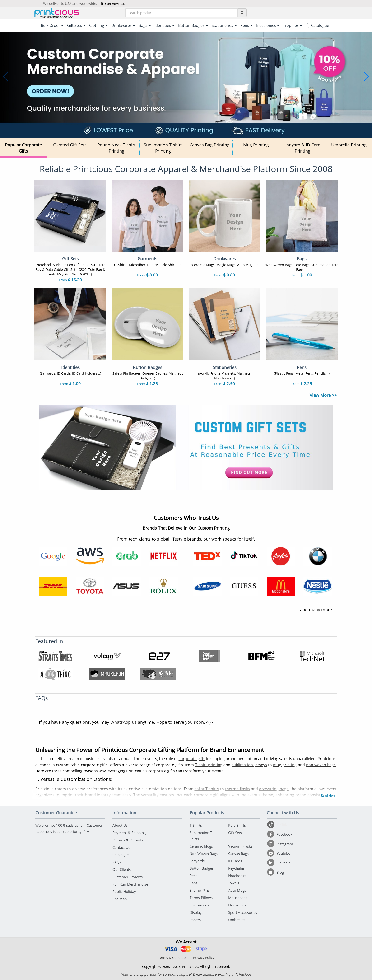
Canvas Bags (238, 854)
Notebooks (237, 876)
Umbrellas (237, 920)
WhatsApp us (123, 722)
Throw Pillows (201, 898)
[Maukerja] (107, 674)
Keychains (236, 868)
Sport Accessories (243, 912)
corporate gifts (192, 759)
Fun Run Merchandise (130, 884)
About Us (120, 825)
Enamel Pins (200, 890)
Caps (193, 883)
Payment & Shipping (129, 833)
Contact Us (121, 847)
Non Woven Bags (204, 854)
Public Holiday (124, 891)
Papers (195, 920)
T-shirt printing (209, 765)
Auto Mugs (237, 890)
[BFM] (261, 656)
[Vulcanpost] (107, 656)
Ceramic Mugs (201, 846)
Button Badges (202, 868)
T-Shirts (196, 825)
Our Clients (122, 869)
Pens (193, 876)
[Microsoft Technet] (312, 656)
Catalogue (317, 25)
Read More (328, 796)
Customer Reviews (128, 877)
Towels (234, 883)
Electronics (237, 905)
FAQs (117, 862)
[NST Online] (56, 656)
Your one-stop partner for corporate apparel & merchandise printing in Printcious (186, 974)
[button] (6, 77)
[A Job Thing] (56, 674)
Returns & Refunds (128, 840)
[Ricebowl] (158, 674)
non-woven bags (321, 765)
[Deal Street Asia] (210, 656)
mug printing (285, 765)
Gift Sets (235, 833)
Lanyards (197, 861)
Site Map (120, 899)
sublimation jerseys (249, 765)
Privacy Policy (204, 958)
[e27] (158, 656)
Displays (196, 912)
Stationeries (199, 905)
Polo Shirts (237, 825)
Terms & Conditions (174, 958)
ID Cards (235, 861)
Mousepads (238, 898)
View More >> (323, 395)
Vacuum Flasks (240, 846)
